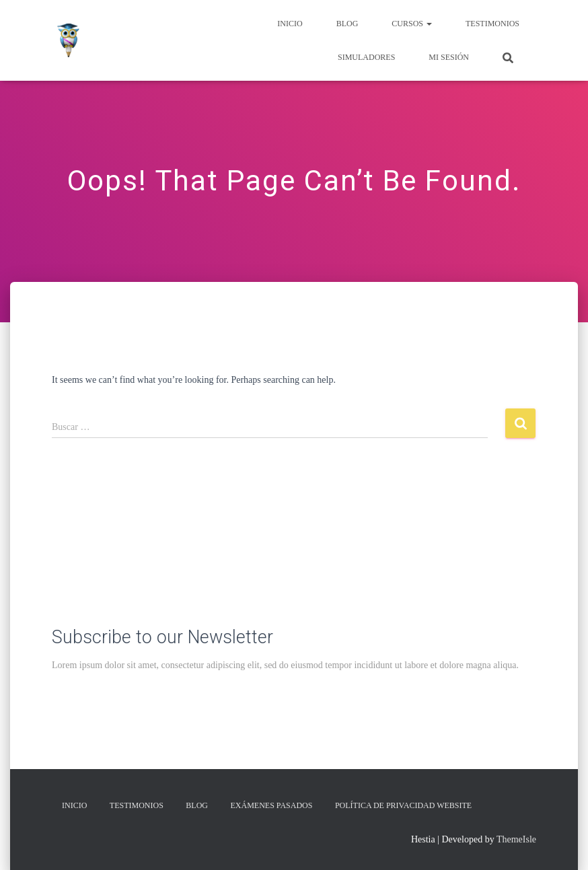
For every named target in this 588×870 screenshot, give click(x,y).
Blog (347, 24)
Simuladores (366, 57)
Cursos (412, 24)
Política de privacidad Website (403, 805)
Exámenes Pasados (272, 805)
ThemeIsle (516, 839)
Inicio (290, 24)
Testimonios (492, 24)
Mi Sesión (449, 57)
